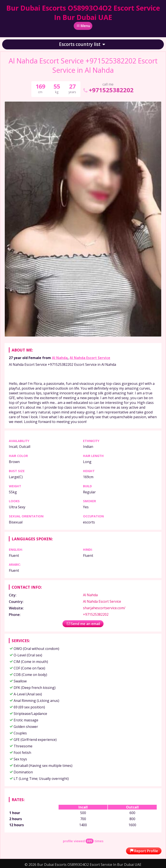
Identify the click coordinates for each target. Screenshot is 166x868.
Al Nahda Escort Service (90, 358)
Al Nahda (60, 358)
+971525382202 (108, 90)
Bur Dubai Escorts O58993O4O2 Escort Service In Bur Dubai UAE (83, 13)
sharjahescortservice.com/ (104, 608)
